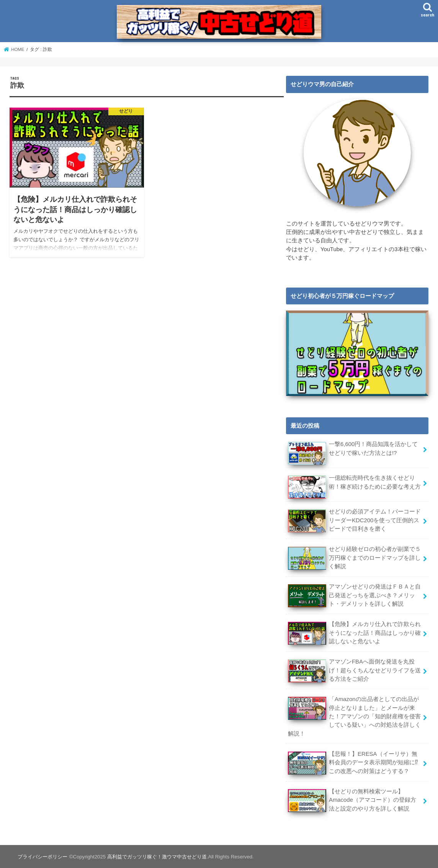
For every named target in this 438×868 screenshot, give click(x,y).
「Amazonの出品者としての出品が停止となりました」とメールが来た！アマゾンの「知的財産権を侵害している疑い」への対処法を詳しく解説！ (354, 716)
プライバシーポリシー (42, 856)
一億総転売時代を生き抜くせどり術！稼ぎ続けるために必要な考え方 (354, 486)
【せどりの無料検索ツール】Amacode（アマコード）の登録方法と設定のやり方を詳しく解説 (352, 799)
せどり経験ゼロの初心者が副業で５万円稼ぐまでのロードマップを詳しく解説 (354, 558)
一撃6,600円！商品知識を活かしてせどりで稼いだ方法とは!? (353, 452)
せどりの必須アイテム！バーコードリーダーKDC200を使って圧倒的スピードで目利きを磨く (354, 521)
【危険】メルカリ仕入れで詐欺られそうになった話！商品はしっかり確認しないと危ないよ (354, 633)
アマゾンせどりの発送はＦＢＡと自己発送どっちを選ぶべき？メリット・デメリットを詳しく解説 (354, 595)
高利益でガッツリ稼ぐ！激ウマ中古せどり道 (157, 856)
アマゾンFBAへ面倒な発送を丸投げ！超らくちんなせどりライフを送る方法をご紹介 (354, 670)
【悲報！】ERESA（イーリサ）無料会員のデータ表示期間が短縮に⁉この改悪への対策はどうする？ (353, 761)
